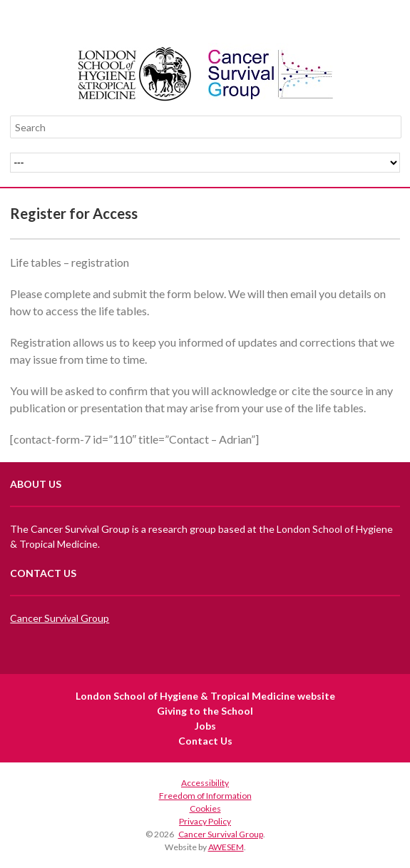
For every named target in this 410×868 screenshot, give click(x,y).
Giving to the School (205, 711)
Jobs (205, 726)
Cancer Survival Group (60, 618)
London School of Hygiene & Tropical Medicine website (205, 696)
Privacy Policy (205, 821)
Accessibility (205, 783)
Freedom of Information (205, 796)
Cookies (205, 808)
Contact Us (205, 741)
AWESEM (226, 847)
